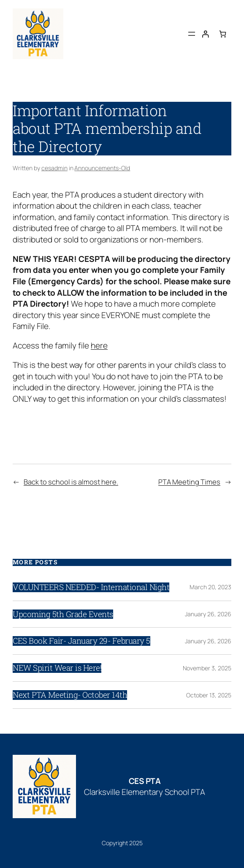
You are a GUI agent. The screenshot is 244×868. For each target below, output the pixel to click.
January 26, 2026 (208, 614)
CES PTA (145, 781)
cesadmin (54, 168)
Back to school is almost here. (71, 482)
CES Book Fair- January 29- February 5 (81, 641)
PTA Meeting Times (189, 482)
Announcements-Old (102, 168)
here (99, 346)
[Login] (205, 34)
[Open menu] (192, 34)
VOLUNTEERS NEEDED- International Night (91, 587)
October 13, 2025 (209, 695)
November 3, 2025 (207, 668)
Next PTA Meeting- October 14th (70, 695)
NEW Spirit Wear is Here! (57, 668)
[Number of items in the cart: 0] (223, 34)
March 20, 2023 (210, 587)
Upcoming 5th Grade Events (63, 614)
